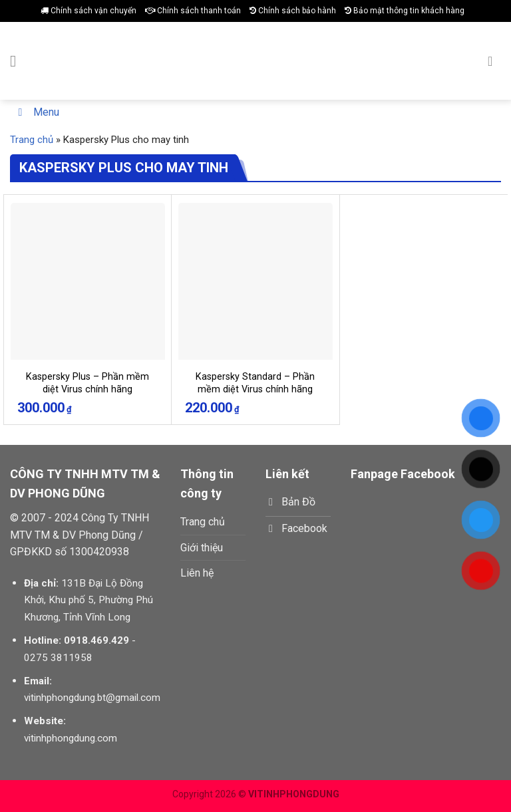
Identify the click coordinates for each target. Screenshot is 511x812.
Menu (36, 112)
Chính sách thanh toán (193, 11)
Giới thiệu (202, 548)
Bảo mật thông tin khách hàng (405, 11)
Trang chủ (32, 140)
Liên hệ (197, 573)
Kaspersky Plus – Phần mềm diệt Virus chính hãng (87, 383)
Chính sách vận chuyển (88, 11)
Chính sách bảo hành (293, 11)
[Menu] (18, 61)
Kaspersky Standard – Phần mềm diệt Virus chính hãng (255, 383)
